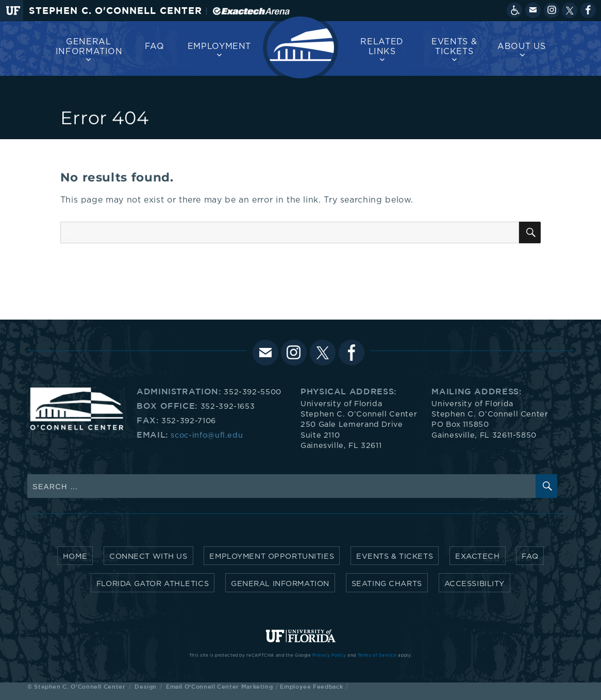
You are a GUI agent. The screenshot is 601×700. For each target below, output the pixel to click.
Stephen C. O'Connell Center (115, 11)
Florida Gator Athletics (153, 584)
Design (146, 686)
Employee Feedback (311, 686)
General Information (89, 47)
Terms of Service (377, 656)
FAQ (155, 46)
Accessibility (475, 584)
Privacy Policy (329, 656)
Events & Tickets (454, 47)
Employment (219, 46)
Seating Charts (387, 584)
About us (521, 46)
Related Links (382, 47)
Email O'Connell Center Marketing (219, 686)
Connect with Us (148, 556)
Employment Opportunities (272, 556)
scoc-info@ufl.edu (207, 435)
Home (75, 556)
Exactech (478, 556)
